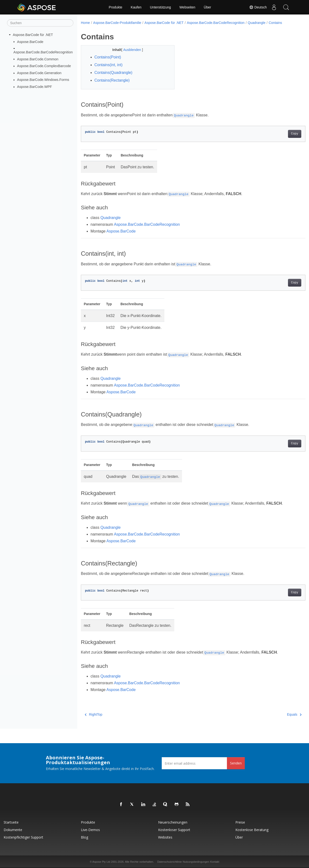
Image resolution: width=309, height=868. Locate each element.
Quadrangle (256, 23)
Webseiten (187, 7)
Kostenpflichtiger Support (23, 837)
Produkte (116, 7)
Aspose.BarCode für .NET (33, 35)
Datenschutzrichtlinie (169, 862)
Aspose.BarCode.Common (38, 59)
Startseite (11, 822)
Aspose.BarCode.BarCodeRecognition (43, 52)
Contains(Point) (108, 57)
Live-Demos (90, 830)
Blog (84, 837)
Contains (275, 23)
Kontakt (215, 862)
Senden (236, 763)
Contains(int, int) (109, 65)
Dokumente (13, 830)
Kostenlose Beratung (252, 830)
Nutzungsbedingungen (196, 862)
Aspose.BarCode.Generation (39, 73)
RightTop (94, 714)
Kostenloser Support (174, 830)
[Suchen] (40, 23)
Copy (279, 134)
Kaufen (136, 7)
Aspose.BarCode (30, 42)
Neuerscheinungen (173, 822)
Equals (279, 714)
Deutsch (258, 7)
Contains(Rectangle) (112, 80)
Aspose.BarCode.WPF (35, 87)
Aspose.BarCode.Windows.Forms (43, 80)
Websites (165, 837)
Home (85, 23)
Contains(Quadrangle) (113, 73)
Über (207, 7)
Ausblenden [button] (129, 50)
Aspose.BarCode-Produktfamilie (117, 23)
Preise (240, 822)
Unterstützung (160, 7)
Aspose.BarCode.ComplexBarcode (44, 66)
